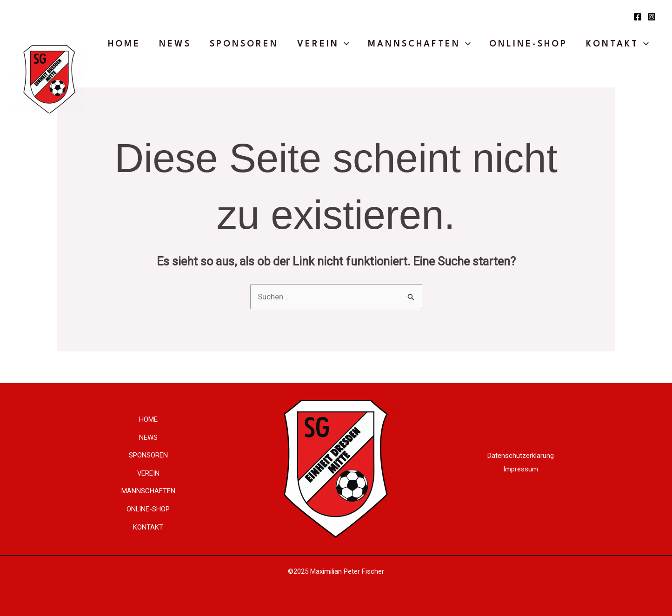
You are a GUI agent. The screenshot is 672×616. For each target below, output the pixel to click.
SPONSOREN (244, 44)
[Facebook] (638, 17)
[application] (344, 44)
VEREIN (323, 44)
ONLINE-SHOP (528, 44)
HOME (124, 44)
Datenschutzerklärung (521, 456)
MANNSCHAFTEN (419, 44)
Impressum (521, 469)
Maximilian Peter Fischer (347, 571)
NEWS (175, 44)
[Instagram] (652, 17)
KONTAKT (617, 44)
